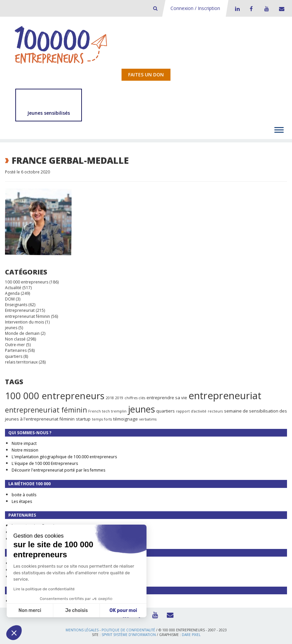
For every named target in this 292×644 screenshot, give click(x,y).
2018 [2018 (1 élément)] (110, 398)
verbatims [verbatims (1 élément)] (148, 419)
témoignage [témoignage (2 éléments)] (126, 419)
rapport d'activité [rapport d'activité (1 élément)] (191, 411)
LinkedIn (236, 9)
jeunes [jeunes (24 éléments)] (141, 409)
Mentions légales (82, 630)
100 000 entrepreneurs (27, 282)
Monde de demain (22, 333)
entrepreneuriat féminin (27, 316)
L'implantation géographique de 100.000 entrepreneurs (64, 457)
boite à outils (24, 495)
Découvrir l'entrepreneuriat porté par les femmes (58, 470)
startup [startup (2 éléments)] (83, 419)
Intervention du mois (24, 322)
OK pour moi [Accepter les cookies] (123, 610)
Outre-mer (15, 345)
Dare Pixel (191, 635)
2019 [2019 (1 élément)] (119, 398)
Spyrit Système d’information (129, 635)
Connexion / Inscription (195, 8)
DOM (10, 299)
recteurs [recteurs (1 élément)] (215, 411)
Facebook (251, 9)
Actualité (13, 288)
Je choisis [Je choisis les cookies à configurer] (77, 610)
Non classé (15, 339)
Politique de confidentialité (128, 630)
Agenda (12, 293)
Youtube (266, 9)
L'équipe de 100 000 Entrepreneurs (45, 463)
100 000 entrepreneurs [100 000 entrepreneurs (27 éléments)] (55, 396)
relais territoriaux (21, 362)
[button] (14, 633)
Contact (280, 9)
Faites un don (146, 75)
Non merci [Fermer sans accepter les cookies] (30, 610)
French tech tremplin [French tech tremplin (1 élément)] (107, 411)
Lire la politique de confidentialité (44, 589)
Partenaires (16, 350)
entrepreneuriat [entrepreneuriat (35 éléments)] (225, 396)
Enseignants (16, 305)
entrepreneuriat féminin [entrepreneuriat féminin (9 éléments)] (46, 410)
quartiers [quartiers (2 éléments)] (165, 411)
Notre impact (24, 443)
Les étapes (22, 501)
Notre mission (25, 450)
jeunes (11, 328)
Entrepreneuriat (20, 310)
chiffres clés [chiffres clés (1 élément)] (135, 398)
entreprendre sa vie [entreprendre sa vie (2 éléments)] (167, 398)
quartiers (14, 356)
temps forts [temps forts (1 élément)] (102, 419)
